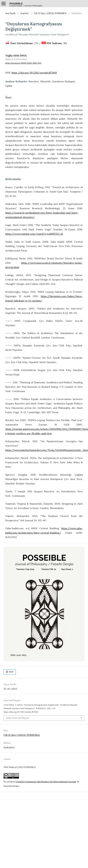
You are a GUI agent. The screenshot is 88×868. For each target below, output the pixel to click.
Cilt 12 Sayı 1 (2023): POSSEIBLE (50, 13)
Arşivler (25, 13)
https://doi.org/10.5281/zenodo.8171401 (34, 73)
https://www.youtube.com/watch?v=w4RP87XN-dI (34, 234)
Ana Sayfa (10, 13)
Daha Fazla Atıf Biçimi (18, 718)
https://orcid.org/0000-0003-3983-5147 (23, 63)
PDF (11, 672)
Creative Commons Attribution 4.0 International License (46, 782)
